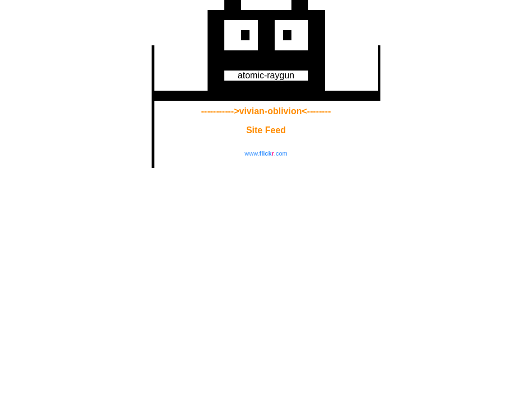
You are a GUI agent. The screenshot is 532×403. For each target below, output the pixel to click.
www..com (266, 153)
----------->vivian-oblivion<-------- (266, 111)
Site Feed (266, 130)
